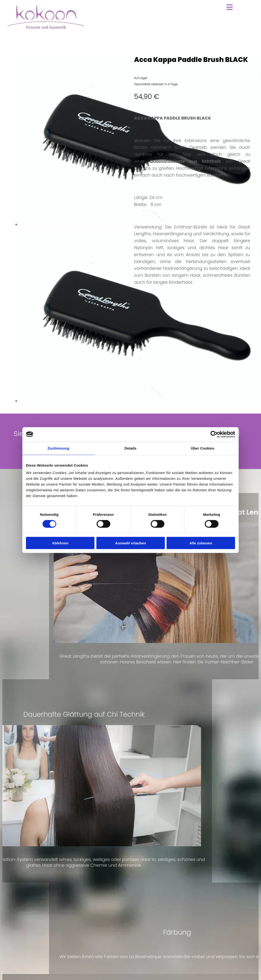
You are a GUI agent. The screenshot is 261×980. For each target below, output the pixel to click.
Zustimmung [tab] (59, 448)
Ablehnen (60, 543)
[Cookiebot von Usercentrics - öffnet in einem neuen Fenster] (214, 434)
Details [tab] (130, 448)
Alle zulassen (201, 543)
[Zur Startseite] (46, 28)
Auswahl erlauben (130, 543)
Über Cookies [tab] (203, 448)
